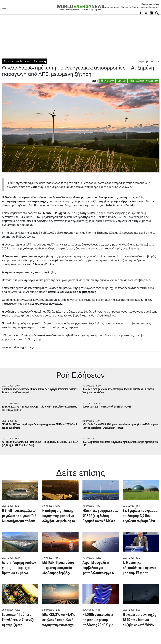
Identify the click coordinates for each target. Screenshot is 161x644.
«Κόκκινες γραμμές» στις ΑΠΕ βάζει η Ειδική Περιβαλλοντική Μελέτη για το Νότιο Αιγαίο (100, 516)
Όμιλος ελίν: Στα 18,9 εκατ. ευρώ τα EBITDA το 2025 (107, 407)
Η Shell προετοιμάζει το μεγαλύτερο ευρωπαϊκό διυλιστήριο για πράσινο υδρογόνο (19, 516)
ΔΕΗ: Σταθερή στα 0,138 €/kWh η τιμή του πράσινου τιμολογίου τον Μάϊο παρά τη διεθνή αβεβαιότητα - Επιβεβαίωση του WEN (120, 426)
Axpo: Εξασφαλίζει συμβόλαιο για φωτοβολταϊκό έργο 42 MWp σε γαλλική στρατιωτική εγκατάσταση (99, 568)
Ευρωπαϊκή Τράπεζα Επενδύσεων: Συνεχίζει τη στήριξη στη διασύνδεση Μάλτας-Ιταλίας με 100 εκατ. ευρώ (19, 620)
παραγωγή (122, 81)
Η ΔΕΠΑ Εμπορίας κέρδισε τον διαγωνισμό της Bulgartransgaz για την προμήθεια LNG (121, 444)
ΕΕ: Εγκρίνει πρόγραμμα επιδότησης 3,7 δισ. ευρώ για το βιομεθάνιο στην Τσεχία (140, 516)
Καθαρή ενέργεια (136, 81)
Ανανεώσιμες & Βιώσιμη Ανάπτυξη (25, 61)
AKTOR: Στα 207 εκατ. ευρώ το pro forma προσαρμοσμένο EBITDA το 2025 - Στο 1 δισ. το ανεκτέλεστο (39, 426)
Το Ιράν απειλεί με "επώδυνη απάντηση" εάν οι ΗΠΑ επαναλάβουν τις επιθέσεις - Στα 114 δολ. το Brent (40, 409)
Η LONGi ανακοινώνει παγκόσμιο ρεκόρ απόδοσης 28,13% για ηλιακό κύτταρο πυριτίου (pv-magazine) (100, 620)
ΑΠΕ (101, 81)
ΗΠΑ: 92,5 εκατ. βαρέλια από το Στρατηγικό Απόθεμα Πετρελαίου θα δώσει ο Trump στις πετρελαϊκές (118, 391)
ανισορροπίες (152, 81)
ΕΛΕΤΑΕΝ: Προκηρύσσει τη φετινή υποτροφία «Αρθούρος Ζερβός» (59, 568)
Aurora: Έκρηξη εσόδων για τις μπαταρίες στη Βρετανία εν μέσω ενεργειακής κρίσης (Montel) (19, 568)
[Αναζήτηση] (157, 13)
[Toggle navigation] (5, 7)
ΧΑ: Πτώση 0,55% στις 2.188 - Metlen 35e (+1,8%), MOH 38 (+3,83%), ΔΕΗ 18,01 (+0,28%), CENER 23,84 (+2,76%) (40, 444)
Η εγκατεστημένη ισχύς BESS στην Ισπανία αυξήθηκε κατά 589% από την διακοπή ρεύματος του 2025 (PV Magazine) (140, 620)
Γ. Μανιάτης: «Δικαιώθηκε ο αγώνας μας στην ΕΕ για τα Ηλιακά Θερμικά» (140, 568)
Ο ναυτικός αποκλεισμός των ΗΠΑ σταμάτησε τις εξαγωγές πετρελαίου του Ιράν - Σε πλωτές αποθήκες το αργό (40, 391)
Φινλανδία (110, 81)
